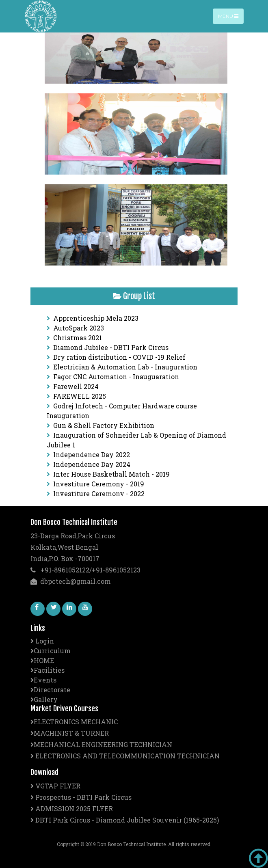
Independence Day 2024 (92, 464)
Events (43, 680)
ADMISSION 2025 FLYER (72, 809)
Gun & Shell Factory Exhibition (104, 425)
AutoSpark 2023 (79, 328)
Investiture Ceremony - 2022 (99, 493)
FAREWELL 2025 (80, 396)
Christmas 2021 (78, 338)
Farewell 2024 (76, 386)
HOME (42, 660)
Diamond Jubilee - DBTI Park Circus (111, 347)
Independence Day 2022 (92, 455)
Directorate (50, 690)
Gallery (44, 699)
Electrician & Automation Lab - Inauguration (125, 367)
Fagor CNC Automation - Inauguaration (116, 377)
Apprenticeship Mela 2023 (96, 318)
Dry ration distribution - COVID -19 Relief (119, 357)
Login (42, 641)
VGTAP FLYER (55, 786)
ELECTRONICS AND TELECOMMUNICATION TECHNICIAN (125, 756)
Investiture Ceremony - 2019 (99, 484)
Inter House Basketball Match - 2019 (111, 474)
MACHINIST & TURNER (70, 733)
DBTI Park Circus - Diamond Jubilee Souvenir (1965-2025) (125, 820)
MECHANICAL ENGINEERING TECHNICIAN (101, 744)
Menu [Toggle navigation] (228, 16)
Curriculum (51, 651)
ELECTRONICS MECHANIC (74, 722)
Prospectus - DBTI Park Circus (81, 797)
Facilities (48, 670)
